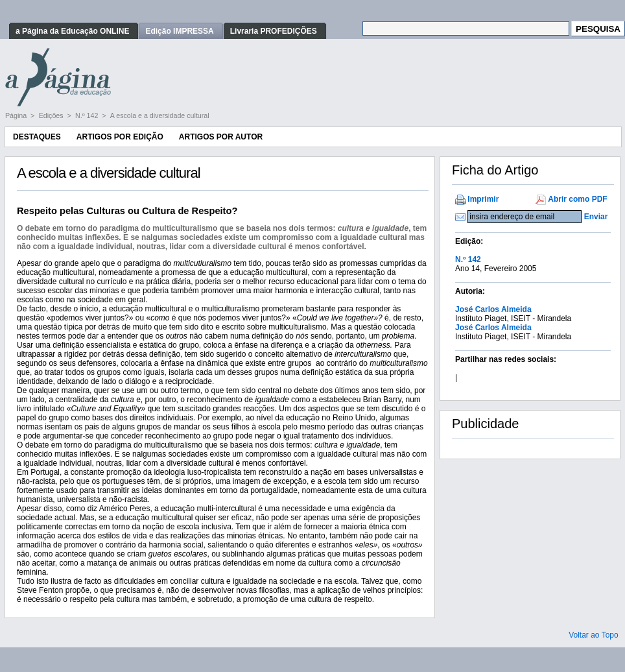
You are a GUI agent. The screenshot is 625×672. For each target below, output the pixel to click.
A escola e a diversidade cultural (160, 115)
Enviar (596, 217)
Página (17, 115)
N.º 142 (88, 115)
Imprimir (483, 199)
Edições (52, 115)
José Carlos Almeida (493, 309)
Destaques (37, 137)
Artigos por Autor (221, 137)
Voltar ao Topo (594, 635)
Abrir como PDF (577, 199)
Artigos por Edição (120, 137)
